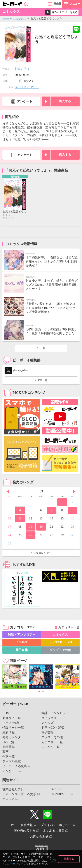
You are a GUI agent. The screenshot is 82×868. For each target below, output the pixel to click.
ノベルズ (22, 642)
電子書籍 (22, 650)
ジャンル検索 (12, 761)
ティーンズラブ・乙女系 (19, 794)
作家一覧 (9, 757)
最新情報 (9, 732)
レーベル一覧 (51, 747)
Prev (8, 492)
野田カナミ (22, 69)
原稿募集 (9, 747)
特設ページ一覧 (13, 728)
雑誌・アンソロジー (22, 635)
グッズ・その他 (60, 650)
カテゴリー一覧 (69, 627)
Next (74, 492)
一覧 (42, 348)
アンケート (25, 101)
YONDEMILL (60, 794)
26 (31, 535)
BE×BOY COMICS (27, 87)
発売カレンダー (42, 553)
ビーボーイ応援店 (15, 766)
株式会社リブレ (13, 789)
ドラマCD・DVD (60, 642)
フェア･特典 (11, 723)
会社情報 (27, 825)
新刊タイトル (12, 718)
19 (31, 527)
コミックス (20, 18)
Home (6, 18)
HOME (7, 713)
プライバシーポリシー (56, 825)
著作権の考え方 (25, 831)
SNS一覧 (42, 380)
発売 (57, 4)
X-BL (55, 789)
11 (20, 518)
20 (41, 527)
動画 (5, 752)
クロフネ (9, 799)
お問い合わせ (39, 837)
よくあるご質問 (54, 831)
